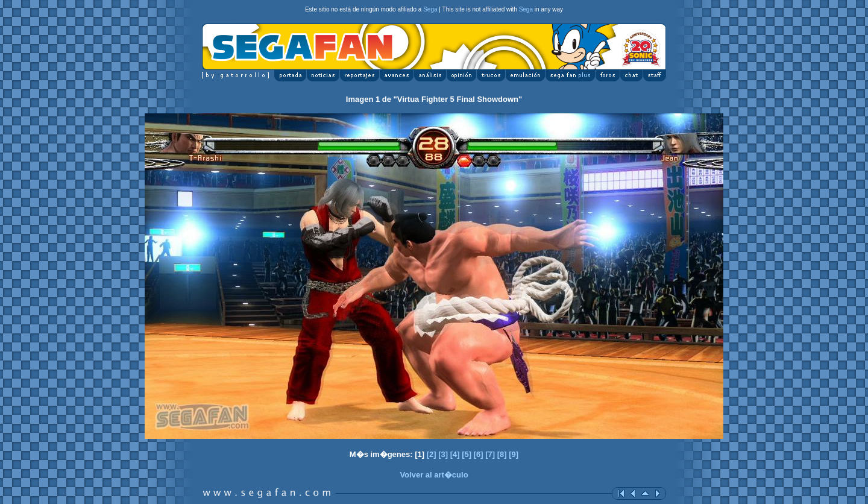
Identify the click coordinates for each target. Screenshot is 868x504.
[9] (514, 454)
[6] (479, 454)
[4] (455, 454)
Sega (430, 9)
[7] (490, 454)
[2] (432, 454)
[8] (502, 454)
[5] (467, 454)
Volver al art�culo (434, 475)
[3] (443, 454)
